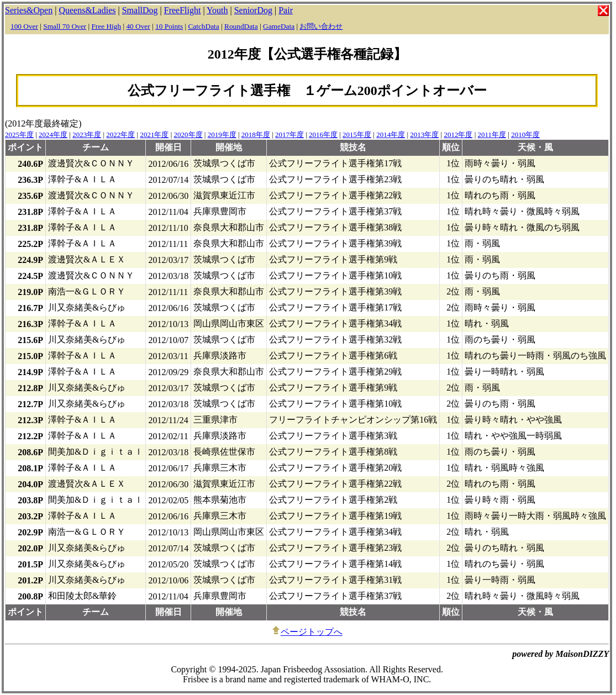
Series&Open (29, 10)
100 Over (24, 26)
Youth (217, 10)
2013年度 (424, 135)
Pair (286, 10)
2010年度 (525, 135)
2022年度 (120, 135)
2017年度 (289, 135)
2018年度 (256, 135)
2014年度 (391, 135)
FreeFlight (183, 10)
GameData (279, 26)
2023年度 (87, 135)
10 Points (169, 26)
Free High (106, 26)
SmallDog (140, 10)
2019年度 (222, 135)
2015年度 (357, 135)
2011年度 (492, 135)
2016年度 (323, 135)
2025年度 (19, 135)
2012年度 (458, 135)
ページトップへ (307, 632)
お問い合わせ (321, 26)
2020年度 (188, 135)
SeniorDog (253, 10)
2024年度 (53, 135)
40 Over (138, 26)
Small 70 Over (65, 26)
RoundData (241, 26)
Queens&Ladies (87, 10)
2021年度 (154, 135)
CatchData (203, 26)
